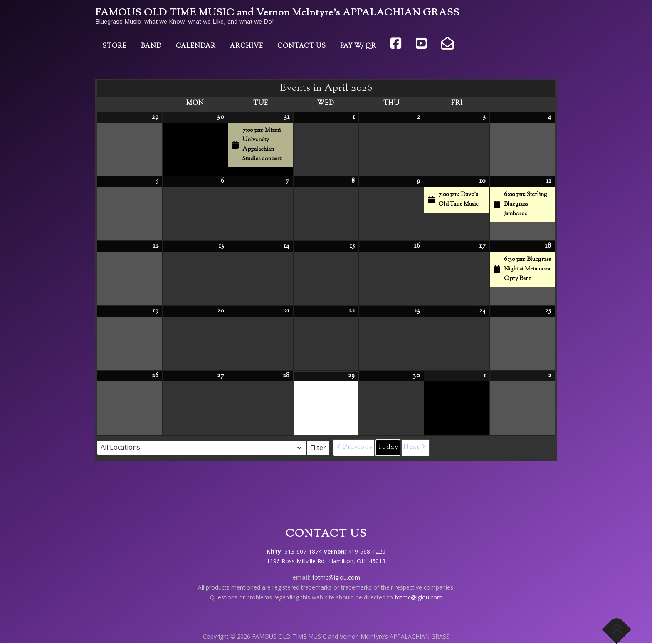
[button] (354, 448)
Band (151, 46)
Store (115, 46)
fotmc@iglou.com (336, 577)
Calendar (196, 46)
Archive (247, 46)
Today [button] (388, 447)
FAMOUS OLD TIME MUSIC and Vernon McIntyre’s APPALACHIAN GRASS (277, 13)
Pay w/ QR (358, 46)
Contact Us (302, 46)
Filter (320, 447)
